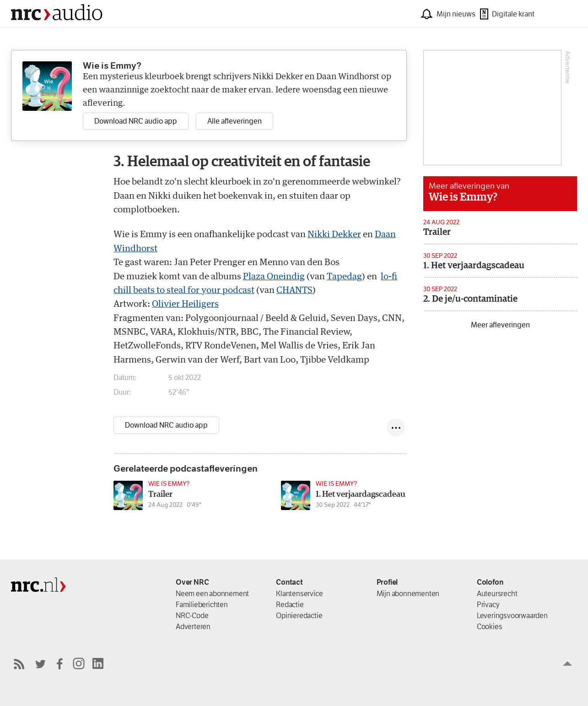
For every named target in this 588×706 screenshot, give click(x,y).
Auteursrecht (497, 593)
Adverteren (193, 626)
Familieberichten (202, 604)
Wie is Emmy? (463, 197)
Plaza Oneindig (274, 277)
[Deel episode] (396, 428)
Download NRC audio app (166, 425)
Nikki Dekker (334, 235)
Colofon (490, 582)
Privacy (488, 604)
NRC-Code (192, 615)
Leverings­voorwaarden (512, 615)
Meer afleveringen (500, 325)
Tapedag (344, 277)
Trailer (437, 232)
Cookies (490, 626)
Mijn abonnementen (408, 593)
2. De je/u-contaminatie (470, 299)
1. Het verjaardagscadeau (474, 266)
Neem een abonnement (212, 593)
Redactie (290, 604)
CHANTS (294, 291)
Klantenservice (299, 593)
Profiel (387, 582)
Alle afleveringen (235, 121)
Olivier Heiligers (185, 304)
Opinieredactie (299, 615)
